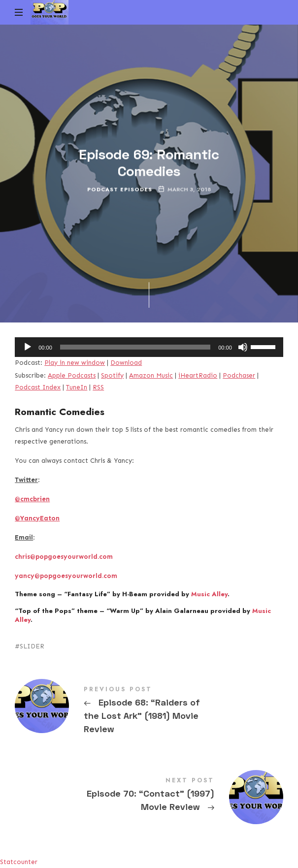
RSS (98, 387)
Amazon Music (151, 375)
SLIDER (32, 646)
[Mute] (243, 347)
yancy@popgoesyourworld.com (66, 576)
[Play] (28, 347)
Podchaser (239, 375)
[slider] (135, 347)
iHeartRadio (198, 375)
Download (126, 363)
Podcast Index (38, 387)
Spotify (112, 375)
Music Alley (209, 594)
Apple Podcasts (72, 375)
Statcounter (19, 862)
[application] (149, 347)
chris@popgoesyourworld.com (64, 557)
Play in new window (75, 363)
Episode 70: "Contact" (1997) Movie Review (149, 796)
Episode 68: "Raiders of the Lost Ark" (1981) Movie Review (149, 712)
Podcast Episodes (120, 189)
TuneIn (77, 387)
